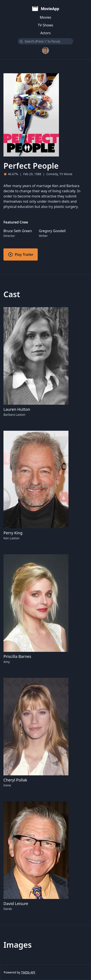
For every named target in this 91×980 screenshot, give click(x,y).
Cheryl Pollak (15, 780)
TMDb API (28, 972)
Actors (45, 33)
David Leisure (16, 903)
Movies (46, 17)
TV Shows (46, 25)
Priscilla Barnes (17, 656)
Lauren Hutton (17, 409)
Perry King (13, 533)
